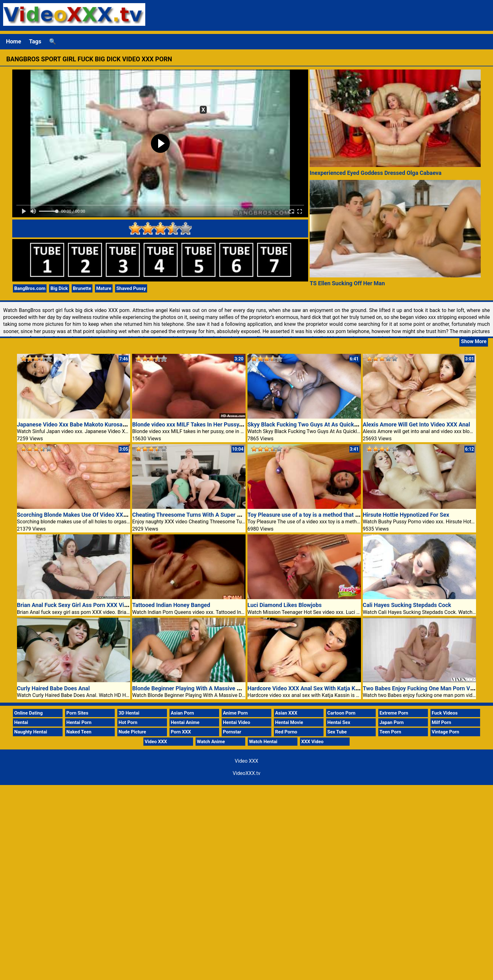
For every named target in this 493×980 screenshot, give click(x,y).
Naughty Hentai (31, 732)
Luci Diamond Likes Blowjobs (285, 605)
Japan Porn (392, 722)
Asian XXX (286, 713)
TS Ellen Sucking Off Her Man (347, 283)
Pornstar (232, 732)
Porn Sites (77, 713)
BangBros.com (30, 288)
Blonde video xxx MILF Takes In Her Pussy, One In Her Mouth (209, 424)
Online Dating (28, 713)
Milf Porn (441, 722)
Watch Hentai (263, 742)
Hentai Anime (185, 722)
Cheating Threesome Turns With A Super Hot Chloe (197, 515)
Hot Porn (128, 722)
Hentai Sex (339, 722)
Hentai (21, 722)
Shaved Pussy (131, 288)
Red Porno (286, 732)
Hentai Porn (79, 722)
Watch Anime (211, 742)
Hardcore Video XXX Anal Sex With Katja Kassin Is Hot (316, 688)
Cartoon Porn (341, 713)
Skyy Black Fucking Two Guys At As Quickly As (307, 424)
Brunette (82, 288)
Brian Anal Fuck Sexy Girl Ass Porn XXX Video (75, 605)
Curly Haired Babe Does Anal (53, 688)
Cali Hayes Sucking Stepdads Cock (407, 605)
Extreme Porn (394, 713)
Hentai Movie (289, 722)
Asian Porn (182, 713)
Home (14, 41)
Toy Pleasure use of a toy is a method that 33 (305, 515)
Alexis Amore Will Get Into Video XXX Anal (416, 424)
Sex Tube (337, 732)
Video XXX (156, 742)
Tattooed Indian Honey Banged (171, 605)
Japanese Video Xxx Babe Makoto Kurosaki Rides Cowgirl (90, 424)
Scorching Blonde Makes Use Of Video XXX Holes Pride (87, 515)
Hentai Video (237, 722)
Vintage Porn (446, 732)
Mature (104, 288)
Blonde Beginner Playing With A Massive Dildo (191, 688)
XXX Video (312, 742)
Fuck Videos (445, 713)
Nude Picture (132, 732)
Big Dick (59, 288)
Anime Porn (235, 713)
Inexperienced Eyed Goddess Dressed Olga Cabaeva (376, 173)
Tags (35, 41)
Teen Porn (390, 732)
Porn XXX (181, 732)
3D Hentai (129, 713)
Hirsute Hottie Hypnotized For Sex (406, 515)
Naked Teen (79, 732)
